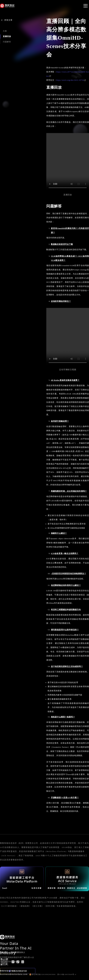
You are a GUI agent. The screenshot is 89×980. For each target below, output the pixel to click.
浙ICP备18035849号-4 (67, 974)
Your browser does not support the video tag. (68, 162)
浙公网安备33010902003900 (42, 974)
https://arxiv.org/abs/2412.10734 (71, 80)
